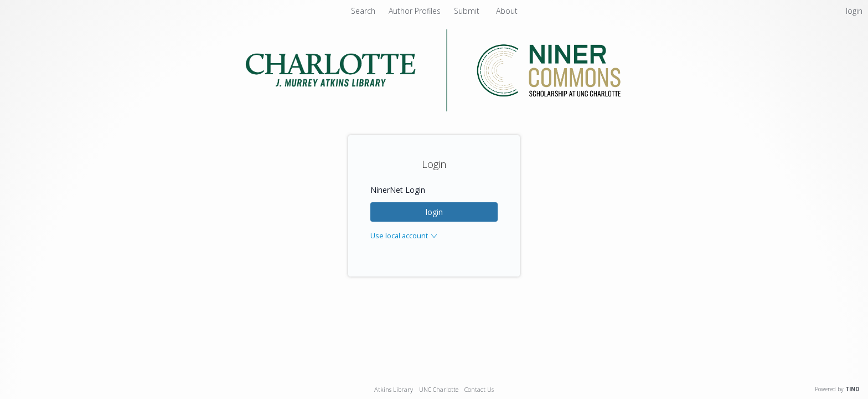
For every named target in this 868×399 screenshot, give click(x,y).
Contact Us (479, 389)
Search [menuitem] (363, 11)
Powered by (837, 389)
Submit (468, 11)
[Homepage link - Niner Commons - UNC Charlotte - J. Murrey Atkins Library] (434, 108)
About (507, 11)
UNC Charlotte (439, 389)
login (434, 212)
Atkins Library (394, 389)
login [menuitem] (854, 11)
